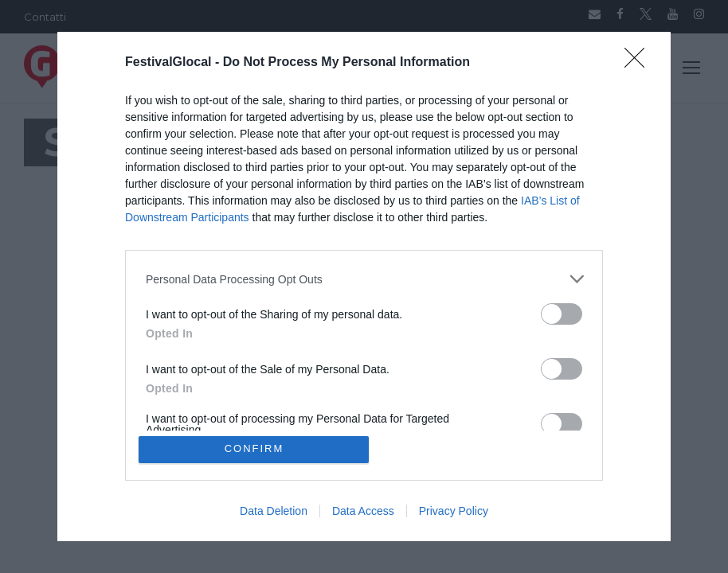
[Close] (640, 63)
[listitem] (364, 279)
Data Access (363, 511)
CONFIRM (254, 449)
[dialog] (364, 286)
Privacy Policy (454, 511)
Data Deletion (274, 511)
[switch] (562, 314)
